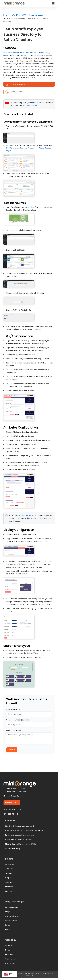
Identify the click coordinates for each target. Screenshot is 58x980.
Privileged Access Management (19, 835)
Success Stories (12, 907)
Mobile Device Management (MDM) (21, 844)
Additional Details (14, 730)
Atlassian (9, 869)
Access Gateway (13, 848)
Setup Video (32, 105)
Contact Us (10, 963)
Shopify (9, 873)
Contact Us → (12, 803)
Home (6, 15)
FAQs (8, 925)
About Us (9, 945)
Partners (9, 954)
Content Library (12, 916)
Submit (12, 750)
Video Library (11, 921)
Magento (9, 887)
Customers (10, 959)
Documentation (36, 15)
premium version (25, 515)
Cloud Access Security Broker (18, 840)
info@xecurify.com (15, 796)
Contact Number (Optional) (18, 720)
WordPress (10, 864)
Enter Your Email (14, 709)
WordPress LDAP (19, 15)
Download (27, 207)
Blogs (8, 912)
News (8, 950)
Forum (8, 930)
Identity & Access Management (20, 826)
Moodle (9, 891)
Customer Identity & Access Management (24, 831)
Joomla (9, 882)
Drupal (8, 878)
